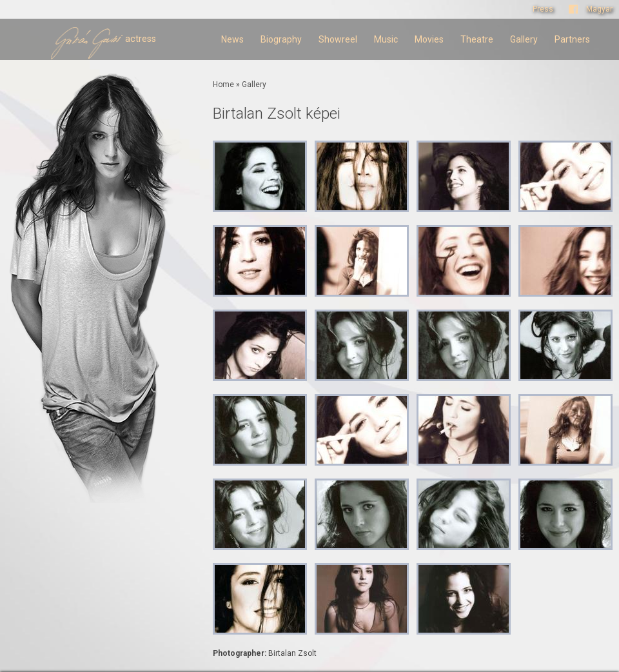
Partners (572, 39)
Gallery (524, 39)
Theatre (477, 39)
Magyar (599, 9)
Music (386, 39)
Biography (281, 39)
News (232, 39)
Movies (429, 39)
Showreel (338, 39)
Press (543, 9)
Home (223, 84)
